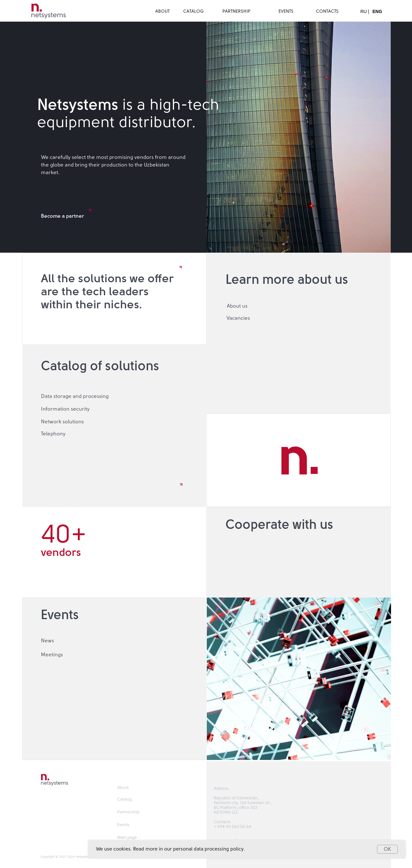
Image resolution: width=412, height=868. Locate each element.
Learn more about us (287, 280)
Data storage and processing (75, 396)
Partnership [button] (128, 812)
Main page (127, 838)
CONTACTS (327, 11)
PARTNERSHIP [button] (236, 11)
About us (237, 306)
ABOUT (162, 11)
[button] (299, 552)
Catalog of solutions (100, 366)
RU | (365, 11)
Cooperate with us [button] (279, 525)
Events (60, 615)
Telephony (53, 434)
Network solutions (62, 422)
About (123, 788)
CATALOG (194, 11)
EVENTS (286, 11)
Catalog (125, 800)
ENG (377, 11)
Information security (65, 409)
